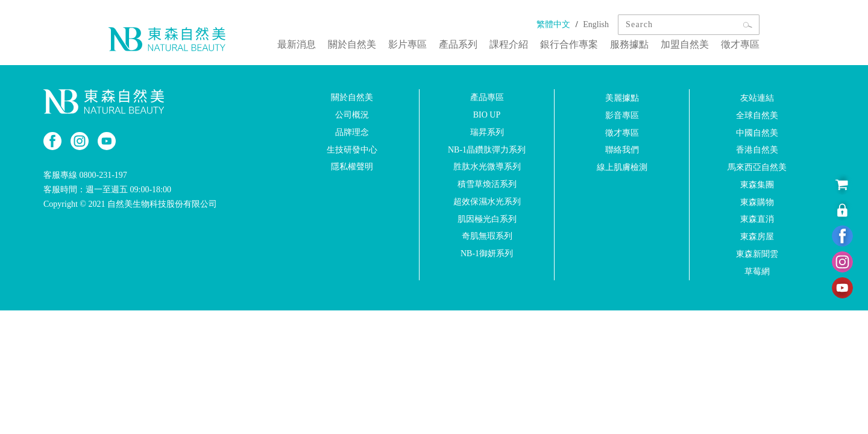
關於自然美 (352, 44)
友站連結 (757, 98)
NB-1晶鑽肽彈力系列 (487, 149)
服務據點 (629, 44)
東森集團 (757, 185)
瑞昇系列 (487, 132)
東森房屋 (757, 237)
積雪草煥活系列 (487, 184)
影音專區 (622, 115)
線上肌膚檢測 (622, 167)
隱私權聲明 (352, 167)
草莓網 (757, 272)
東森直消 (757, 219)
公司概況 (352, 115)
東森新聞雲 (757, 254)
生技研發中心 (352, 149)
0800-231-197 (103, 175)
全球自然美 (757, 115)
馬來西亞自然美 (757, 167)
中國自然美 (757, 132)
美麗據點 (622, 98)
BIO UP (487, 115)
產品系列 (458, 44)
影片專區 (407, 44)
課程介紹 (509, 44)
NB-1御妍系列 (487, 253)
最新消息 (297, 44)
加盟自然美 (685, 44)
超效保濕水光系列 (487, 202)
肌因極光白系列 (487, 219)
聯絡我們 (622, 150)
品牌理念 (352, 132)
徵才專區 (740, 44)
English (596, 24)
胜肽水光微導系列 (487, 167)
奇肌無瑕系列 (487, 236)
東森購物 (757, 202)
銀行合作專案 (569, 44)
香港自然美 (757, 150)
